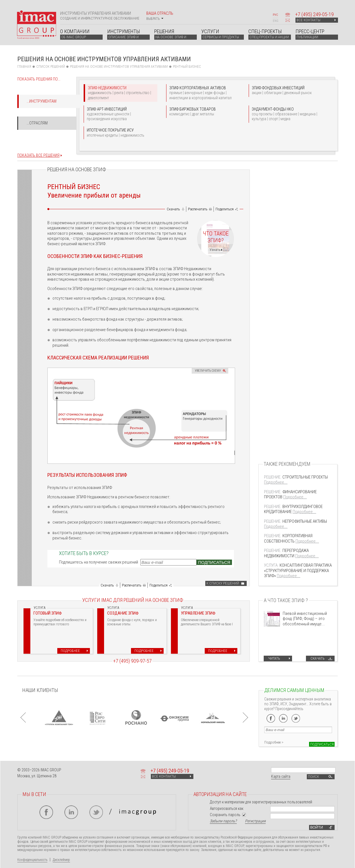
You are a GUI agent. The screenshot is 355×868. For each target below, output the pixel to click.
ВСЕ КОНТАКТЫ (316, 20)
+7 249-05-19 (314, 14)
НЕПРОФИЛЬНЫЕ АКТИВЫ (295, 521)
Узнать (215, 250)
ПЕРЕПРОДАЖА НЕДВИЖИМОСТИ (286, 553)
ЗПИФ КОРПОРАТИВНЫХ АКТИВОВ (203, 93)
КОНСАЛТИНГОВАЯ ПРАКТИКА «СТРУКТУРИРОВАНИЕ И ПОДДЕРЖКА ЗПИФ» (298, 570)
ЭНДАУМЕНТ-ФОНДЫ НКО (286, 114)
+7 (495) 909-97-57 (132, 661)
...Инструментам (42, 101)
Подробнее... (276, 482)
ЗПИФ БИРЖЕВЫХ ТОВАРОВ (203, 112)
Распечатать (198, 209)
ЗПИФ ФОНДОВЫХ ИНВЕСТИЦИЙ (286, 90)
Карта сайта (281, 776)
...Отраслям (37, 123)
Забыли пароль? (223, 821)
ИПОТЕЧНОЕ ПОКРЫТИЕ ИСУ (121, 133)
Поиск (321, 777)
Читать (274, 658)
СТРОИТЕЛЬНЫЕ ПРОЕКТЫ (296, 477)
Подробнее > (274, 742)
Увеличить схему (208, 371)
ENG (276, 21)
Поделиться (225, 209)
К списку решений (223, 583)
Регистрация (255, 821)
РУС (275, 15)
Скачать (173, 209)
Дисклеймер (61, 860)
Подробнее (70, 651)
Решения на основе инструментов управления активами (119, 67)
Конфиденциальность (32, 860)
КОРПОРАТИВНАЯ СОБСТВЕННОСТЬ (288, 538)
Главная (24, 67)
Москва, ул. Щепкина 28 (37, 776)
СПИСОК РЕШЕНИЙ (51, 67)
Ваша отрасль (160, 16)
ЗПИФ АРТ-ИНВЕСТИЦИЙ (121, 114)
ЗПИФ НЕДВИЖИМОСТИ (122, 93)
